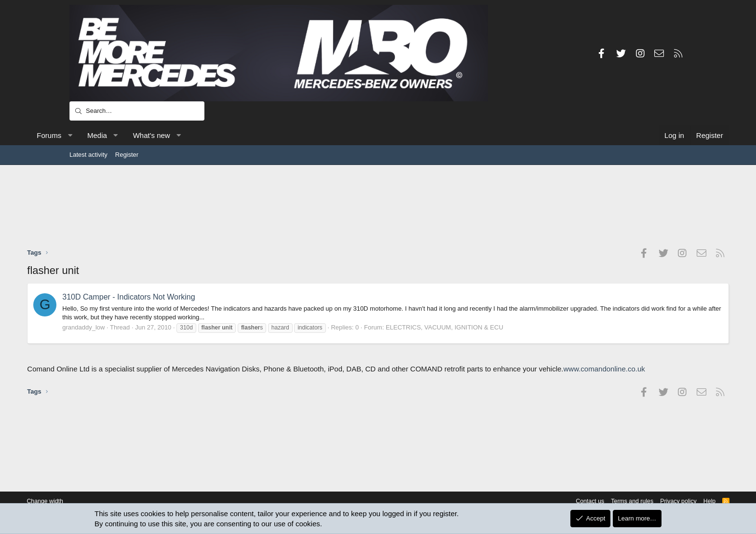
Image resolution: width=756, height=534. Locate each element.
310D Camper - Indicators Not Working (171, 297)
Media (140, 135)
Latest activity (88, 155)
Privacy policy (629, 501)
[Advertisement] (378, 206)
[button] (112, 135)
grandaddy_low (126, 327)
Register (127, 155)
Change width (93, 501)
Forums (91, 135)
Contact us (536, 501)
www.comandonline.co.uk (135, 379)
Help (662, 501)
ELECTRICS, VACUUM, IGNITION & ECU (487, 327)
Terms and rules (580, 501)
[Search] (137, 111)
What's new (194, 135)
